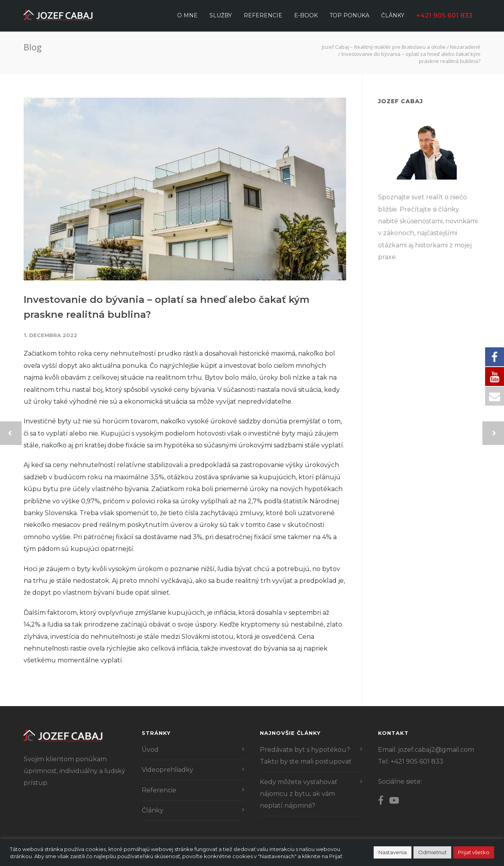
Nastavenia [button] (393, 852)
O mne (187, 15)
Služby (221, 15)
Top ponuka (349, 15)
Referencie (263, 15)
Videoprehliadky (168, 770)
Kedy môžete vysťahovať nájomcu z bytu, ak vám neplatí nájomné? (299, 794)
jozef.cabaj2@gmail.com (436, 750)
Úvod (150, 750)
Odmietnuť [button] (432, 852)
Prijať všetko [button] (474, 852)
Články (393, 15)
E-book (306, 15)
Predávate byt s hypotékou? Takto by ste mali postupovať (306, 756)
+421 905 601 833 (444, 16)
